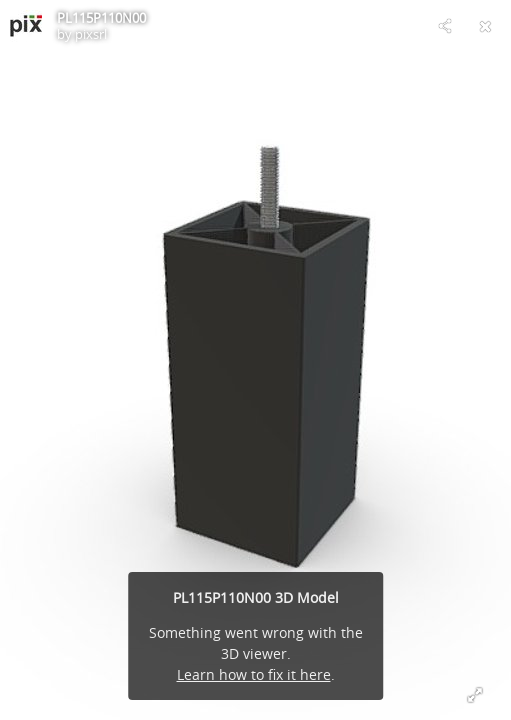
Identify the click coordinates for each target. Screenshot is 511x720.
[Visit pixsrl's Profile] (26, 26)
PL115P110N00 (101, 18)
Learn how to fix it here (254, 674)
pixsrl (91, 34)
